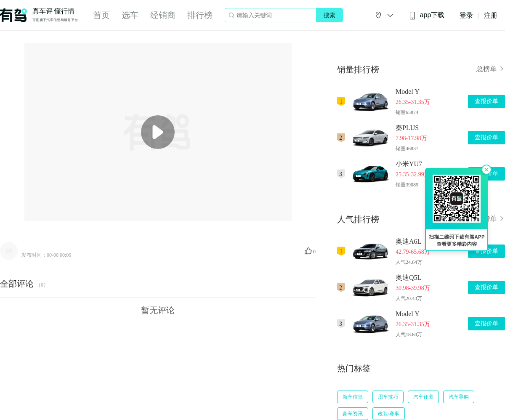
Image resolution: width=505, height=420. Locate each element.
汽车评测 (423, 397)
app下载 (427, 15)
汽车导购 (459, 397)
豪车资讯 (353, 414)
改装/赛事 (389, 414)
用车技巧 (388, 397)
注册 (491, 15)
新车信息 (353, 397)
